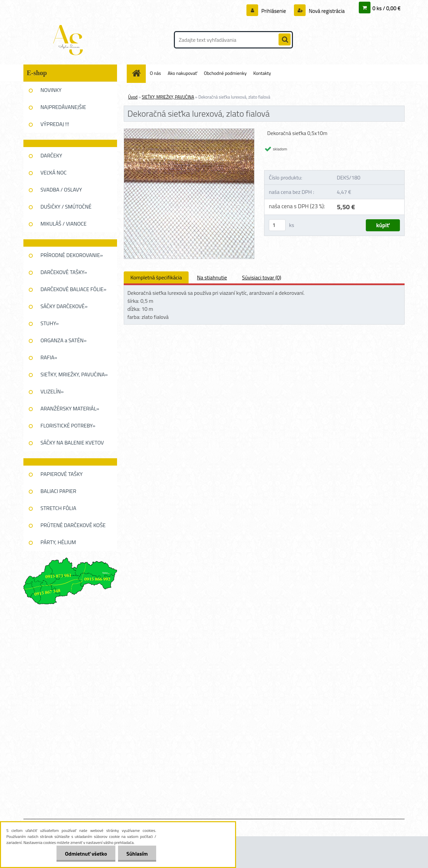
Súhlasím (137, 854)
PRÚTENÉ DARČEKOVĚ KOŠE (73, 525)
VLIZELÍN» (52, 391)
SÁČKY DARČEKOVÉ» (64, 306)
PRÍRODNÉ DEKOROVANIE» (72, 255)
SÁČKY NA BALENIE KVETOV (72, 443)
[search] (285, 40)
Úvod (133, 97)
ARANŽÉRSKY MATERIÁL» (70, 408)
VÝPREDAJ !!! (55, 124)
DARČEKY (51, 155)
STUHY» (50, 323)
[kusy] (277, 225)
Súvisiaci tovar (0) (262, 277)
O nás (155, 73)
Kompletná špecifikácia (156, 277)
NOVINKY (51, 90)
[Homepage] (139, 73)
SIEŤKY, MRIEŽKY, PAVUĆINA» (74, 374)
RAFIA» (49, 357)
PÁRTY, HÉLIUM (58, 542)
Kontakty (262, 73)
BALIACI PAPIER (58, 491)
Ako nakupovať (182, 73)
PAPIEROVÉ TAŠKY (62, 474)
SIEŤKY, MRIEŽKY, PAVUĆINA (168, 97)
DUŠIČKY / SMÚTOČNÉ (66, 207)
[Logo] (69, 40)
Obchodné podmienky (225, 73)
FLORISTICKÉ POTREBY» (68, 425)
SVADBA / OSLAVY (61, 190)
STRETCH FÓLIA (58, 508)
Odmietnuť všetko (86, 854)
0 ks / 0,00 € (387, 8)
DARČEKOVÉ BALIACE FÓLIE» (73, 289)
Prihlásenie (274, 11)
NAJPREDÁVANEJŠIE (63, 107)
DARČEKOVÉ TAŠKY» (64, 272)
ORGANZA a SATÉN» (64, 340)
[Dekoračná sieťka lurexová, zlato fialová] (189, 131)
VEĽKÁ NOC (53, 172)
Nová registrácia (326, 11)
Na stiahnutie (212, 277)
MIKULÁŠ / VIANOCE (64, 224)
